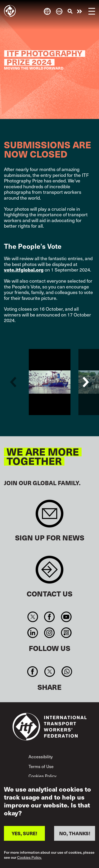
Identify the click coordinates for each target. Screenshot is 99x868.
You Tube (66, 617)
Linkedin (33, 633)
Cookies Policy (43, 776)
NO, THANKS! (75, 833)
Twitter (33, 617)
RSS (66, 633)
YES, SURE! (24, 833)
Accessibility (41, 756)
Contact (49, 572)
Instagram (49, 633)
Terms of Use (41, 766)
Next (86, 382)
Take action (79, 11)
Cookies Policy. (29, 858)
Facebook (49, 617)
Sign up (49, 516)
